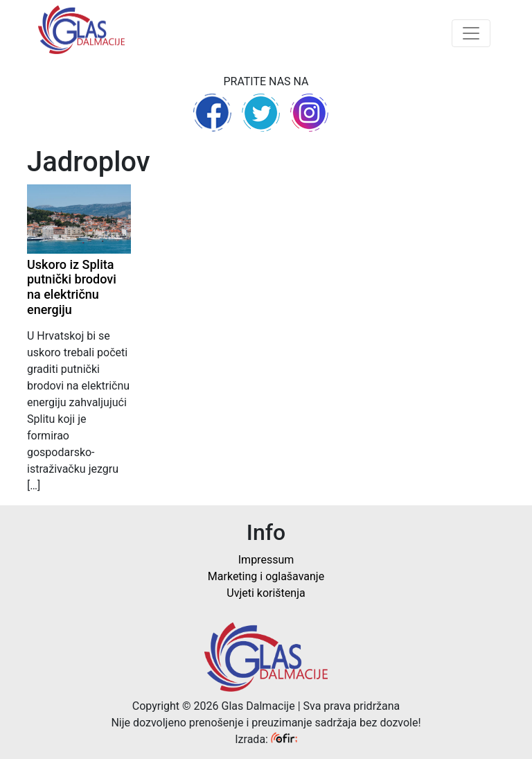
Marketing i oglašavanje (266, 576)
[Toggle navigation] (471, 33)
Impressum (266, 560)
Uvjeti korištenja (266, 593)
